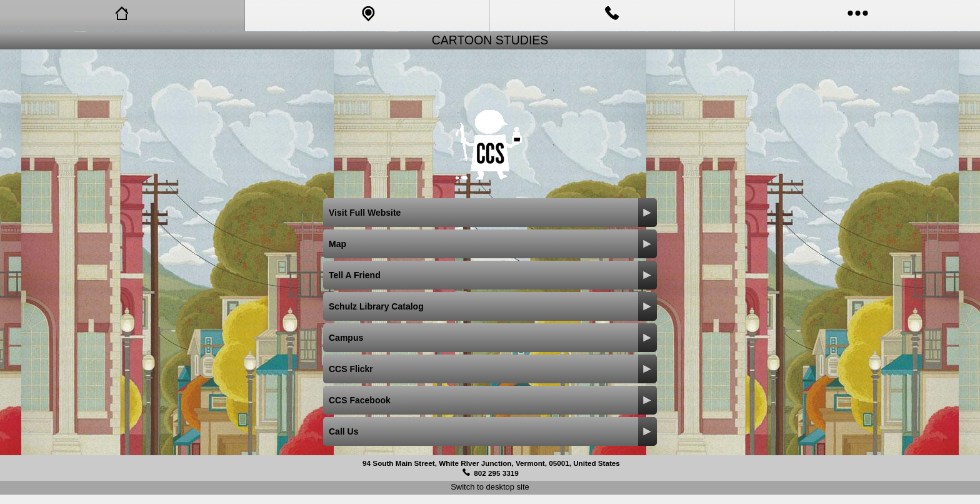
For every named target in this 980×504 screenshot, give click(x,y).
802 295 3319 (496, 473)
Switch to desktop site (490, 487)
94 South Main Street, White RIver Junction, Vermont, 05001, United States (491, 463)
